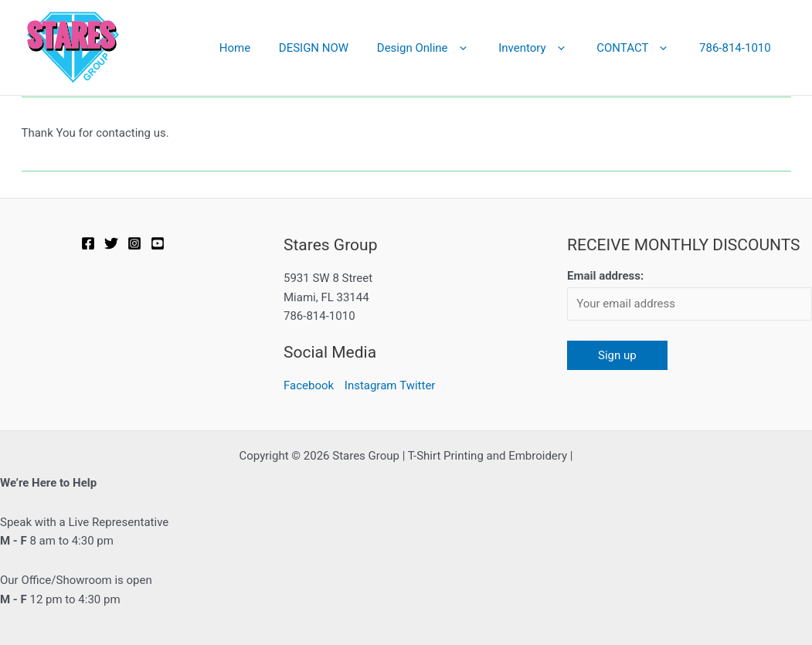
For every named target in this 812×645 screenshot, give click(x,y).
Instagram (371, 385)
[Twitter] (111, 243)
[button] (477, 48)
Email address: (605, 276)
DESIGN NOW (337, 48)
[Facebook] (88, 243)
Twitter (417, 385)
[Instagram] (134, 243)
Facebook (309, 385)
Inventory (546, 48)
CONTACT (641, 48)
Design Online (442, 48)
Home (263, 48)
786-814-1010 (737, 48)
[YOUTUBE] (158, 243)
